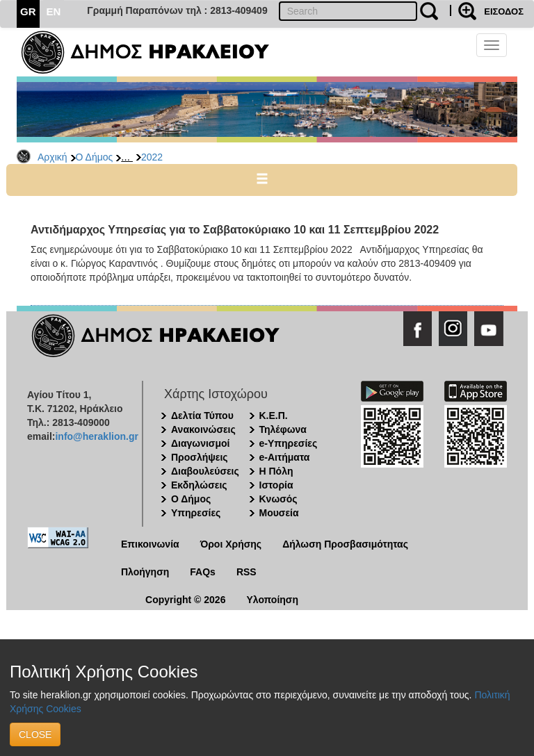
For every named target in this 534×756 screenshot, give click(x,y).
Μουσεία (279, 513)
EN (54, 11)
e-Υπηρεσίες (289, 443)
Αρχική (52, 157)
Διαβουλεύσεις (205, 471)
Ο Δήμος (95, 157)
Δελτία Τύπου (202, 416)
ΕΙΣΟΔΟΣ (504, 11)
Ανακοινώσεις (203, 429)
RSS (246, 572)
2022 (152, 157)
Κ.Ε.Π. (274, 416)
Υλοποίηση (272, 600)
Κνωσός (278, 499)
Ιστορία (276, 485)
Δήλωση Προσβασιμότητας (345, 544)
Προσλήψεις (200, 457)
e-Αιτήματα (285, 457)
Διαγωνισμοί (200, 443)
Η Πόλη (276, 471)
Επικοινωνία (150, 544)
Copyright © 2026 (185, 600)
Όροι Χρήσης (231, 544)
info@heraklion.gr (96, 436)
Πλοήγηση (145, 572)
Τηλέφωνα (283, 429)
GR (28, 11)
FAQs (203, 572)
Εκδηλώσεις (199, 485)
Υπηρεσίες (196, 513)
